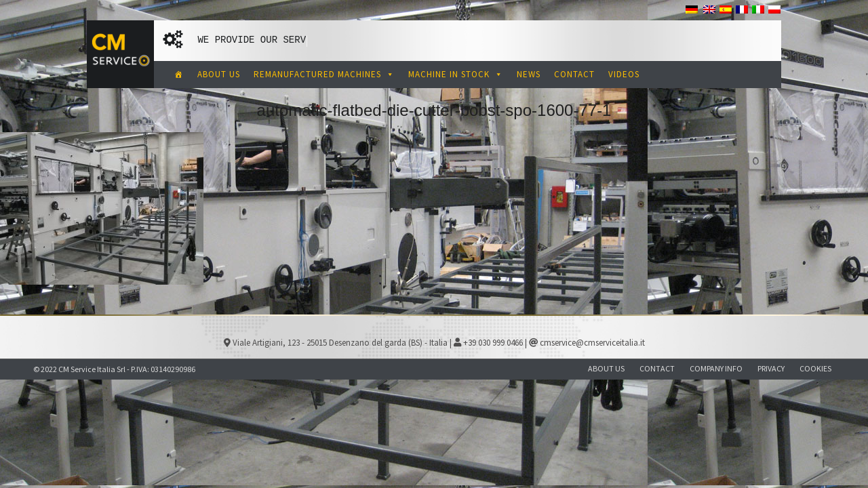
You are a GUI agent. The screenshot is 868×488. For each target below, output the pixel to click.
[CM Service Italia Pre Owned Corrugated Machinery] (179, 75)
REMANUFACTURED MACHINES (324, 74)
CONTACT (574, 74)
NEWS (529, 74)
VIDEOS (624, 74)
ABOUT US (219, 74)
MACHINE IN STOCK (456, 74)
